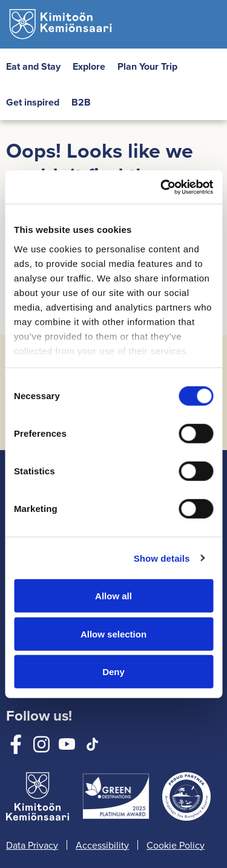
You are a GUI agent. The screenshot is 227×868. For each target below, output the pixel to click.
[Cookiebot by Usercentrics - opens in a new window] (162, 187)
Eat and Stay (33, 66)
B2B (81, 102)
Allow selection (113, 634)
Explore (89, 66)
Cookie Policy (176, 845)
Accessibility (102, 845)
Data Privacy (32, 845)
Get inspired (33, 102)
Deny (113, 672)
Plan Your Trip (147, 66)
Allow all (113, 596)
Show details (162, 558)
